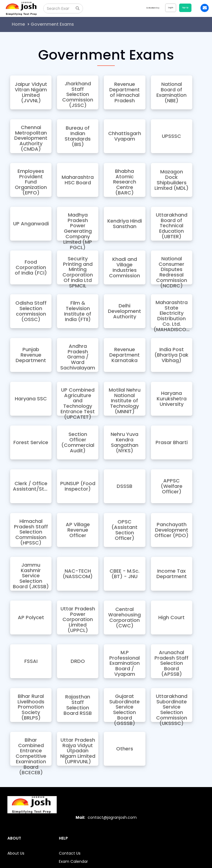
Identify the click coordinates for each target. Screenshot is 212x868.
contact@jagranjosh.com (112, 817)
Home (18, 24)
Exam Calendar (73, 861)
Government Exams (52, 24)
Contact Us (70, 853)
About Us (16, 853)
